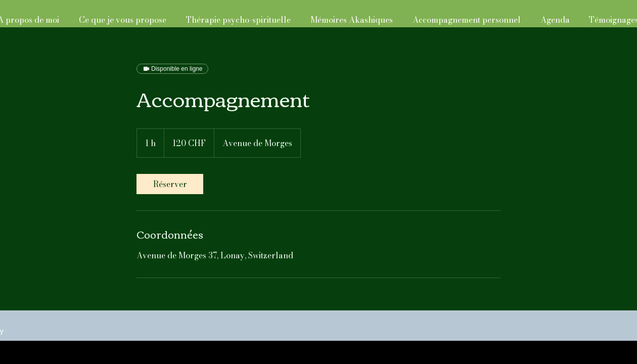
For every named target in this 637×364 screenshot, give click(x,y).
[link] (170, 184)
